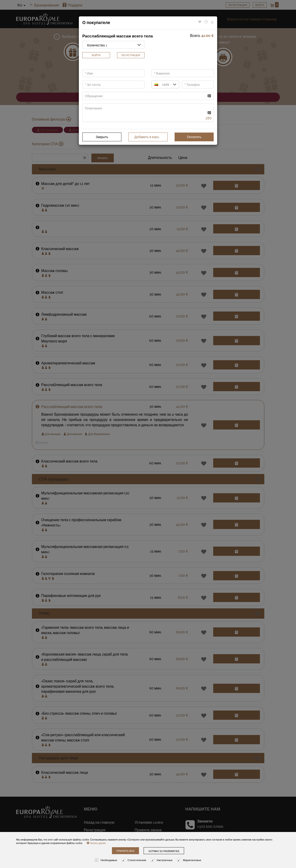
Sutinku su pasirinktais (164, 851)
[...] (144, 96)
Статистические (134, 860)
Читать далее (96, 843)
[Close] (212, 22)
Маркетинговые (190, 860)
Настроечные (162, 860)
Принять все (126, 851)
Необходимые (107, 860)
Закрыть (102, 137)
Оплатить (194, 137)
